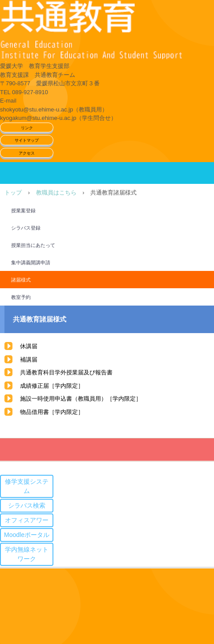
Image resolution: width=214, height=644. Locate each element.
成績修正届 (34, 386)
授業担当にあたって (33, 245)
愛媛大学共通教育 (107, 31)
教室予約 (21, 297)
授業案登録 (23, 211)
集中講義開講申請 (31, 262)
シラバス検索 (27, 505)
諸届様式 (21, 280)
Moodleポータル (27, 535)
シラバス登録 (26, 228)
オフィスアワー (27, 520)
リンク (27, 128)
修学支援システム (27, 486)
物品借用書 (34, 412)
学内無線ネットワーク (27, 554)
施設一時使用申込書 (46, 399)
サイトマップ (27, 140)
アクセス (27, 153)
